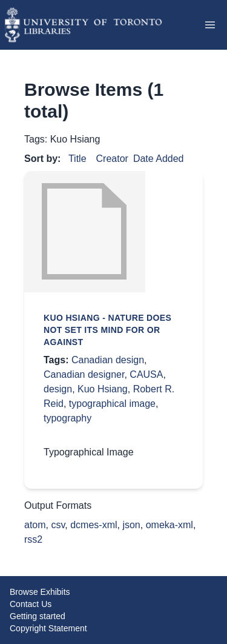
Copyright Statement (48, 628)
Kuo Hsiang (103, 389)
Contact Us (31, 604)
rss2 (33, 539)
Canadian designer (84, 374)
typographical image (112, 404)
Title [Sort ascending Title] (77, 159)
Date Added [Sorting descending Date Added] (159, 159)
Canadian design (108, 360)
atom (35, 525)
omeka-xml (169, 525)
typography (67, 418)
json (131, 525)
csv (58, 525)
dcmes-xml (94, 525)
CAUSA (146, 374)
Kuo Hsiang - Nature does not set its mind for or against (107, 330)
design (58, 389)
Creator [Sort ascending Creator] (112, 159)
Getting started (38, 616)
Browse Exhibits (40, 592)
